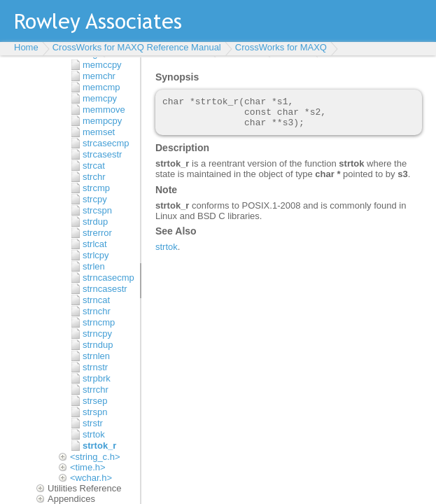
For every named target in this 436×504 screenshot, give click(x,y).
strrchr (96, 390)
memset (99, 132)
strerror (97, 233)
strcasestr (102, 154)
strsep (95, 401)
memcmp (101, 87)
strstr (93, 423)
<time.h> (88, 467)
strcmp (96, 188)
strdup (95, 222)
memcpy (100, 98)
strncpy (97, 334)
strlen (94, 266)
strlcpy (96, 255)
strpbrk (97, 378)
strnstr (95, 367)
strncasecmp (108, 278)
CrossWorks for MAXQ (281, 47)
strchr (94, 177)
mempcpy (102, 121)
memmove (104, 110)
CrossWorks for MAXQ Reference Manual (137, 47)
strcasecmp (106, 143)
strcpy (95, 199)
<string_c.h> (95, 457)
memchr (99, 76)
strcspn (97, 210)
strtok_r (99, 446)
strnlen (96, 356)
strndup (98, 345)
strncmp (99, 322)
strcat (94, 166)
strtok (94, 434)
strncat (96, 300)
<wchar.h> (91, 478)
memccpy (102, 65)
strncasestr (105, 289)
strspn (95, 412)
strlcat (95, 244)
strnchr (97, 311)
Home (26, 47)
